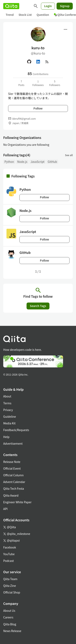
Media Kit (9, 423)
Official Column (13, 475)
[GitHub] (29, 62)
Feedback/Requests (16, 430)
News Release (12, 631)
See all (69, 155)
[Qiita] (11, 6)
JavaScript (38, 162)
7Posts (21, 83)
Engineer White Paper (17, 502)
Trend (10, 15)
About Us (9, 611)
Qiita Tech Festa (14, 488)
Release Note (12, 462)
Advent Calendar (14, 482)
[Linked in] (38, 62)
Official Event (12, 468)
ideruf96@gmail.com (24, 119)
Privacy (8, 410)
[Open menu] (65, 29)
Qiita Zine (10, 586)
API (5, 509)
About (7, 396)
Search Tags (38, 306)
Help (6, 437)
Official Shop (12, 592)
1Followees (38, 83)
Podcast (9, 561)
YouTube (9, 554)
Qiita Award (11, 495)
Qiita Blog (10, 624)
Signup (65, 6)
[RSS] (47, 62)
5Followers (55, 83)
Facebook (10, 547)
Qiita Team (10, 579)
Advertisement (13, 443)
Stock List (25, 15)
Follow (38, 108)
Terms (7, 403)
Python (9, 162)
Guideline (10, 416)
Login (48, 6)
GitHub (52, 162)
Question (43, 15)
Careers (8, 617)
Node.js (22, 162)
